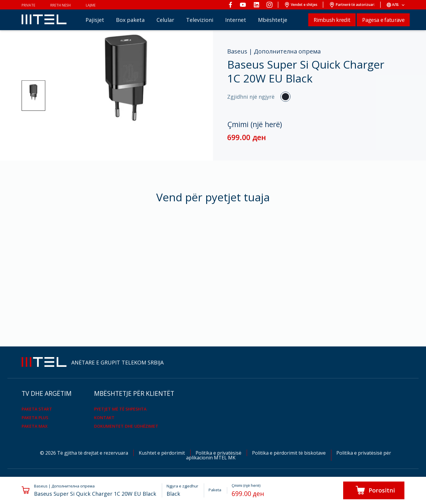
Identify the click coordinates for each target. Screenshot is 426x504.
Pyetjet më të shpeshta (120, 409)
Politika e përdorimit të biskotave (289, 453)
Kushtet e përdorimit (162, 453)
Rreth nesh (60, 5)
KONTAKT (104, 418)
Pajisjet (95, 20)
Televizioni (200, 20)
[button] (33, 96)
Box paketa (130, 20)
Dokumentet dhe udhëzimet (126, 426)
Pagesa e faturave (383, 20)
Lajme (91, 5)
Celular (165, 20)
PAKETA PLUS (35, 418)
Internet (236, 20)
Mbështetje (273, 20)
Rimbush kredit (332, 20)
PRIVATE (28, 5)
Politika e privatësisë (219, 453)
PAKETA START (37, 409)
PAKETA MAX (35, 426)
